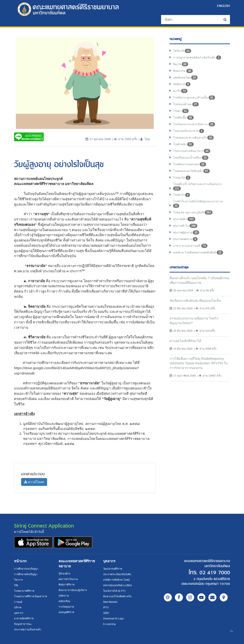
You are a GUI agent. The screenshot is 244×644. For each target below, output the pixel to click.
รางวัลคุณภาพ (67, 607)
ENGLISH (223, 6)
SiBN (106, 613)
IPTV (106, 607)
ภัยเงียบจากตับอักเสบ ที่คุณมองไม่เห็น (197, 302)
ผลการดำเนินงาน (69, 579)
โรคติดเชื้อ (184, 118)
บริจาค (18, 607)
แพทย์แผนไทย (186, 78)
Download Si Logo (114, 618)
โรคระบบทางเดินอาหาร (192, 151)
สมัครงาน (64, 596)
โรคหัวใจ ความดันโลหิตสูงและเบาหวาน (199, 204)
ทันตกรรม (183, 71)
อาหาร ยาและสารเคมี (191, 246)
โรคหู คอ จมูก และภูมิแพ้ (194, 213)
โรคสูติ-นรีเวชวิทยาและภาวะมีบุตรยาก (199, 187)
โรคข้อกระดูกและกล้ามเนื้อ (195, 98)
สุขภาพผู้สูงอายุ (187, 233)
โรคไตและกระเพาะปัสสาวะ (195, 124)
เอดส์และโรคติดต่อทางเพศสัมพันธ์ (199, 253)
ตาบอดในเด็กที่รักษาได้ (186, 343)
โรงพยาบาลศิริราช (25, 591)
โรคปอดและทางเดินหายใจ (194, 138)
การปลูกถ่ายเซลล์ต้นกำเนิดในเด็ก (198, 58)
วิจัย (16, 585)
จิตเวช (181, 64)
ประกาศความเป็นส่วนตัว (28, 629)
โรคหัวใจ (182, 195)
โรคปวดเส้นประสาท (189, 131)
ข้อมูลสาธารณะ (23, 624)
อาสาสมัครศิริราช (24, 618)
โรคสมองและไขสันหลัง (192, 171)
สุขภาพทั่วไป (186, 226)
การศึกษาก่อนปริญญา (27, 569)
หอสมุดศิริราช (67, 612)
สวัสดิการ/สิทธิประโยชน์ (117, 580)
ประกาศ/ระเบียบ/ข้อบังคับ (118, 574)
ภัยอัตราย (182, 84)
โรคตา (181, 111)
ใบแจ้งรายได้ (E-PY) (115, 591)
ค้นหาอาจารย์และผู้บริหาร (74, 590)
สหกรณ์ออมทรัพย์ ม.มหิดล (119, 585)
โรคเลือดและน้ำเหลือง (191, 158)
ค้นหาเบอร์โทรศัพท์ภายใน (119, 596)
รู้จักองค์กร (65, 573)
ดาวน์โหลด (34, 482)
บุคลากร (19, 613)
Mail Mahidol (111, 602)
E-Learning (110, 624)
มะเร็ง (180, 91)
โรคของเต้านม (186, 104)
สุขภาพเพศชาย (186, 240)
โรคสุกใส (182, 178)
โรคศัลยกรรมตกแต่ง (190, 164)
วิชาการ (19, 580)
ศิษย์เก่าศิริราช (67, 585)
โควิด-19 (182, 51)
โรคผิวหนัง (184, 144)
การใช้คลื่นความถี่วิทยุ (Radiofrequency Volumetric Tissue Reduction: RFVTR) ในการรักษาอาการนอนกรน (199, 366)
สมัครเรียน (65, 601)
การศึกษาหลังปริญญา (27, 574)
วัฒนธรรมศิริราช (113, 569)
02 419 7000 (214, 573)
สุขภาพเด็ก (185, 220)
